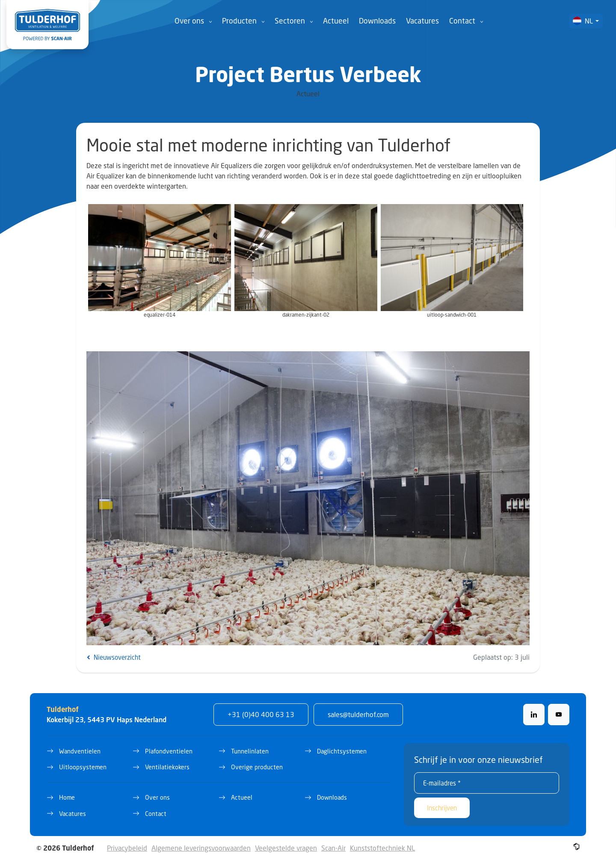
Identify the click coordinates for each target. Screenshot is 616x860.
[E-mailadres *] (487, 783)
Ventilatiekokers (167, 767)
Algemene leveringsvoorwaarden (201, 848)
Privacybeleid (127, 848)
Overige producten (257, 767)
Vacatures (422, 21)
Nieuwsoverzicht (114, 657)
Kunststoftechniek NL (382, 848)
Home (67, 797)
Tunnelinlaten (250, 751)
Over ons (189, 21)
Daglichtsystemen (342, 751)
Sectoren (290, 21)
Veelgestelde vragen (286, 848)
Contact (462, 21)
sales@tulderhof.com (358, 714)
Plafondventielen (169, 751)
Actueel (336, 21)
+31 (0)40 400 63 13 (261, 714)
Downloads (377, 21)
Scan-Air (333, 848)
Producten (239, 21)
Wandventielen (80, 751)
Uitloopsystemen (83, 767)
